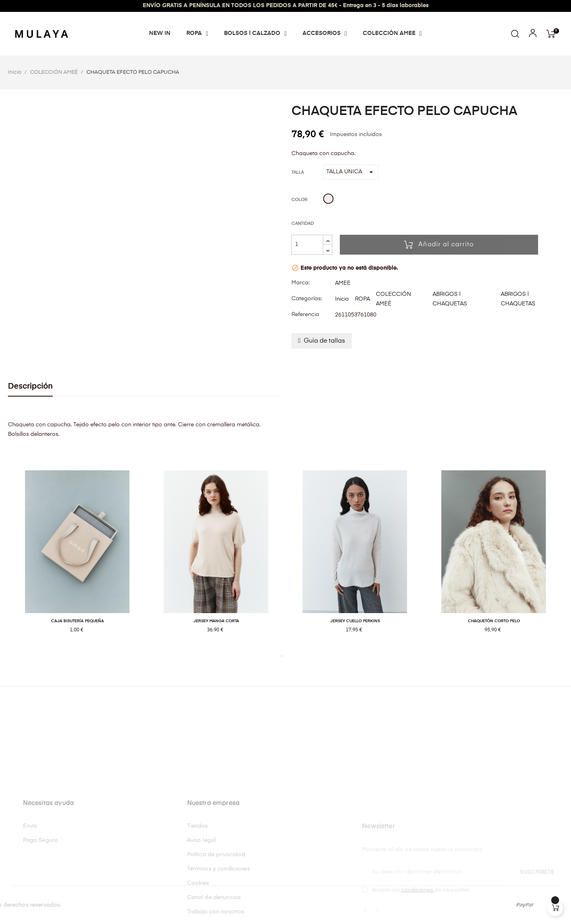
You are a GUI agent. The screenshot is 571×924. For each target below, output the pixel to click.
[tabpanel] (77, 560)
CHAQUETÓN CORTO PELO (494, 621)
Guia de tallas (324, 341)
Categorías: (307, 299)
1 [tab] (282, 656)
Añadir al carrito (439, 245)
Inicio (342, 299)
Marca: (301, 283)
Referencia (305, 314)
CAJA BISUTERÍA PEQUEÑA (78, 621)
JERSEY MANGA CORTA (216, 621)
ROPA (362, 299)
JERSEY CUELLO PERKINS (355, 621)
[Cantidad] (307, 245)
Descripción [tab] (30, 386)
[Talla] (351, 172)
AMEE (343, 283)
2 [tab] (289, 656)
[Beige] (328, 200)
